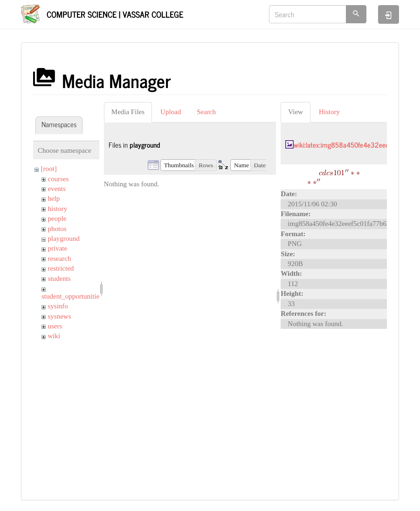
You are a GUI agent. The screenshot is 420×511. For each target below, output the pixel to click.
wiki (54, 336)
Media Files (128, 112)
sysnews (60, 316)
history (58, 209)
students (59, 279)
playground (64, 238)
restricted (61, 268)
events (57, 189)
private (58, 248)
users (55, 326)
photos (57, 229)
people (57, 218)
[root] (49, 169)
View (296, 112)
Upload (171, 112)
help (54, 198)
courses (59, 179)
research (60, 259)
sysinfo (58, 306)
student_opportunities (72, 296)
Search (206, 112)
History (329, 112)
